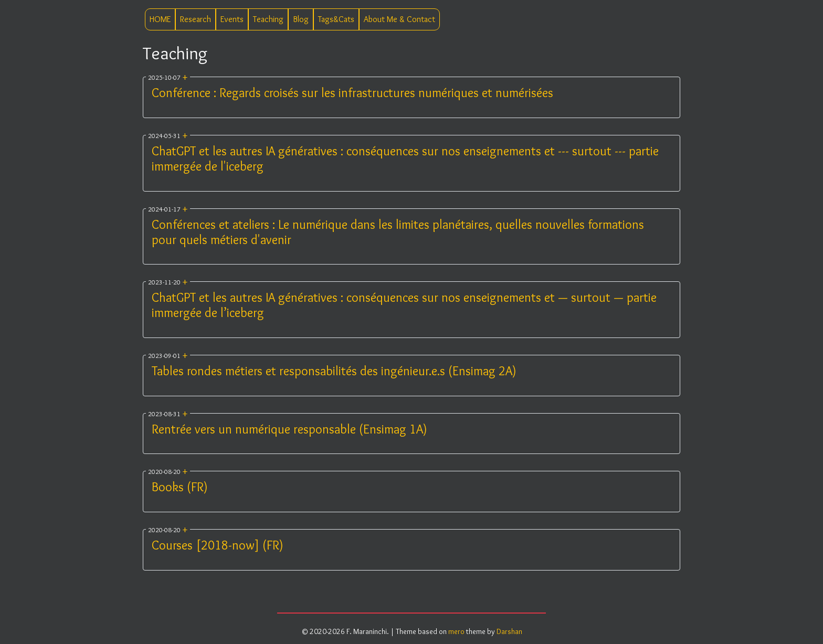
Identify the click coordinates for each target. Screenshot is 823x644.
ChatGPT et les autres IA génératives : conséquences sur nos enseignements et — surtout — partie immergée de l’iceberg (404, 305)
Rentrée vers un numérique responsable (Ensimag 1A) (289, 429)
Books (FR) (180, 487)
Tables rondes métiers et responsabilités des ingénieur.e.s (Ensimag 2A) (334, 371)
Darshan (509, 631)
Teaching (268, 19)
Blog (301, 19)
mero (456, 631)
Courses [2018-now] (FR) (218, 545)
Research (196, 19)
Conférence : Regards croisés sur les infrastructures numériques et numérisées (352, 93)
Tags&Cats (336, 19)
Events (232, 19)
